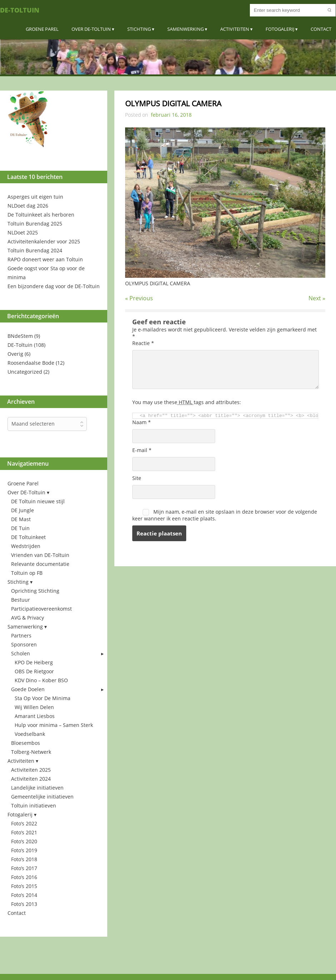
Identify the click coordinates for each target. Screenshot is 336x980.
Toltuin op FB (27, 573)
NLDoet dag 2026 (28, 206)
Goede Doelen (28, 689)
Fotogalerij (280, 29)
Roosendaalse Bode (31, 363)
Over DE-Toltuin (91, 29)
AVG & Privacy (28, 618)
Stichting (139, 29)
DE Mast (21, 519)
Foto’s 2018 (24, 859)
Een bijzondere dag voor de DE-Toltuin (54, 286)
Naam (142, 422)
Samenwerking (186, 29)
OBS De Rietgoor (34, 671)
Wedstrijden (26, 546)
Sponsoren (24, 644)
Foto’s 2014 (24, 895)
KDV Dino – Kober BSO (41, 680)
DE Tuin (20, 528)
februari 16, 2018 (171, 115)
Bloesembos (26, 743)
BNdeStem (20, 336)
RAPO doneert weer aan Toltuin (45, 259)
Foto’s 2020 (24, 841)
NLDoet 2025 (23, 232)
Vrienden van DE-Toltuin (40, 555)
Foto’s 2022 (24, 823)
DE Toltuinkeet (28, 537)
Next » (317, 298)
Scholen (21, 653)
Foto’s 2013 (24, 904)
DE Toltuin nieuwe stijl (38, 501)
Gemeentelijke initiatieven (42, 797)
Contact (321, 29)
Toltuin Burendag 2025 (35, 224)
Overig (15, 354)
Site (137, 478)
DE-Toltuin (20, 10)
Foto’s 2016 (24, 877)
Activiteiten (235, 29)
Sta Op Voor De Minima (43, 698)
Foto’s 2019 (24, 850)
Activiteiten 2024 (31, 779)
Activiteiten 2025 (31, 770)
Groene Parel (42, 29)
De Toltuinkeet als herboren (41, 215)
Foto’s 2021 (24, 832)
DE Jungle (23, 510)
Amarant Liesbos (35, 716)
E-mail (142, 450)
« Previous (139, 298)
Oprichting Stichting (35, 591)
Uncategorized (25, 372)
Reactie (143, 343)
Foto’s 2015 (24, 886)
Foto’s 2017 (24, 868)
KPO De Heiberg (34, 662)
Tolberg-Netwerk (31, 752)
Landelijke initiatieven (37, 788)
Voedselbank (30, 734)
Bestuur (21, 600)
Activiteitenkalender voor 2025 (44, 241)
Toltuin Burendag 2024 (35, 250)
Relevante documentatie (40, 564)
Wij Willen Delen (34, 707)
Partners (21, 635)
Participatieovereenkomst (41, 609)
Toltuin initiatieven (34, 806)
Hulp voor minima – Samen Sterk (54, 725)
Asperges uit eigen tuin (35, 197)
